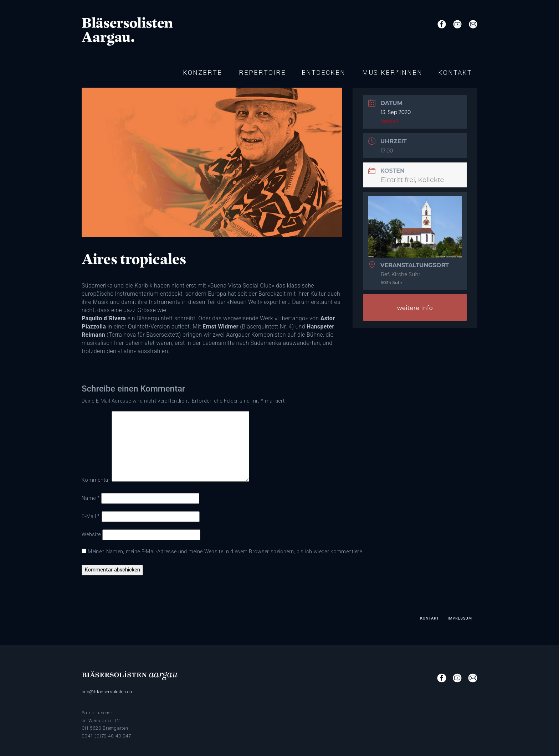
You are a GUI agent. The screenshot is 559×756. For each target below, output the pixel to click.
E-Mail (91, 516)
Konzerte (202, 73)
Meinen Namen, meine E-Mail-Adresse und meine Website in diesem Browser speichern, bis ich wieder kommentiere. (225, 552)
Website (91, 535)
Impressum (460, 618)
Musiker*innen (392, 73)
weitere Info (415, 308)
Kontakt (455, 73)
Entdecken (324, 73)
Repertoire (262, 73)
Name (91, 498)
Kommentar (96, 480)
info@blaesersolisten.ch (107, 692)
